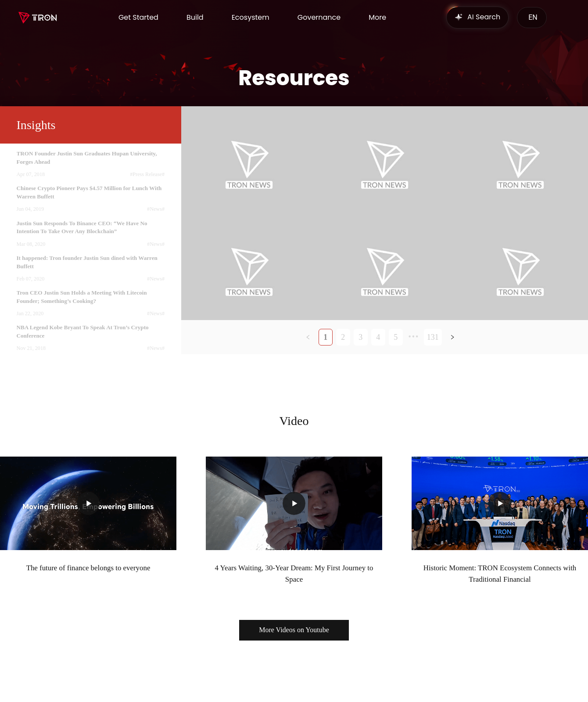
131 (433, 337)
